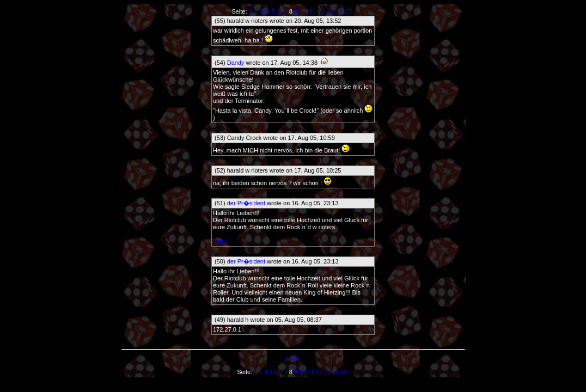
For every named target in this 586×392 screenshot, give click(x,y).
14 (339, 11)
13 (331, 11)
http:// (221, 241)
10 (303, 11)
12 (321, 11)
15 (349, 11)
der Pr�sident (246, 203)
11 (312, 11)
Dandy (236, 63)
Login (293, 358)
